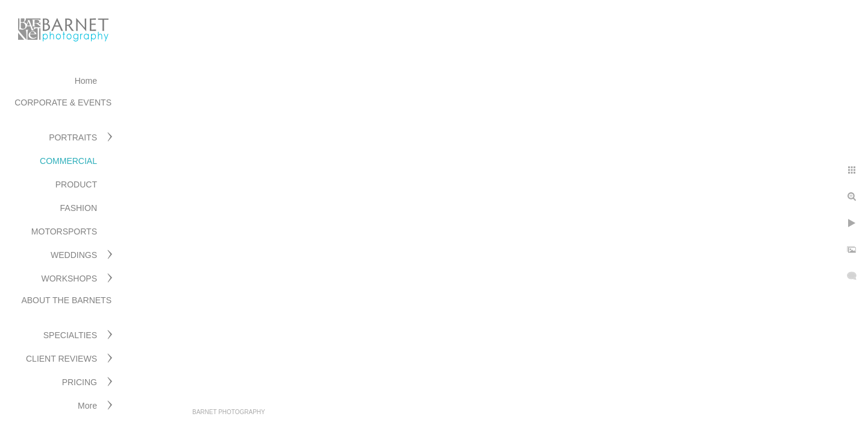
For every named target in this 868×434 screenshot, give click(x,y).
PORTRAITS (73, 137)
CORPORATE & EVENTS (63, 102)
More (87, 406)
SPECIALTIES (70, 335)
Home (86, 81)
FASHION (79, 208)
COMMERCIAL (68, 161)
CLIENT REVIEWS (61, 359)
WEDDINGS (74, 255)
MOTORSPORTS (64, 231)
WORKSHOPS (69, 278)
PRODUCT (76, 184)
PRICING (80, 382)
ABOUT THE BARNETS (66, 300)
